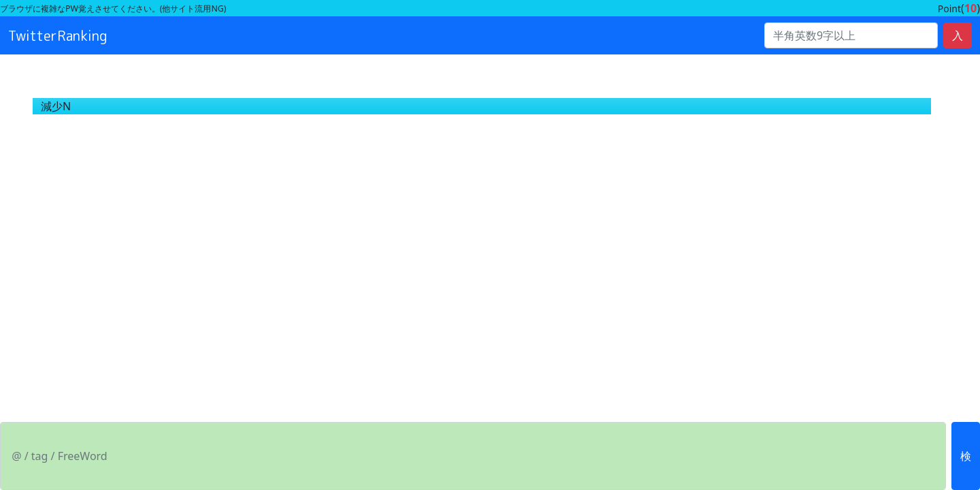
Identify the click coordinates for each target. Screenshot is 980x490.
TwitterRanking (58, 35)
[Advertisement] (408, 235)
